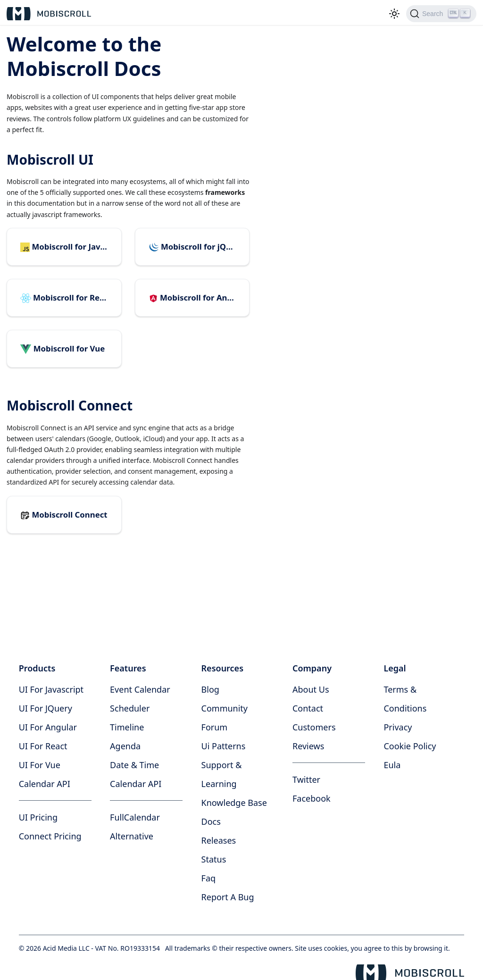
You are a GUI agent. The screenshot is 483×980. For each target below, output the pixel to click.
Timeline (127, 727)
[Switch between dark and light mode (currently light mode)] (394, 14)
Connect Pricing (50, 836)
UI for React (43, 746)
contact (308, 708)
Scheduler (130, 708)
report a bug (228, 897)
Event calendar (140, 689)
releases (219, 840)
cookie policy (410, 746)
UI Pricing (38, 817)
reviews (308, 746)
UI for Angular (48, 727)
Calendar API (45, 784)
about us (311, 689)
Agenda (125, 746)
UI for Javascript (51, 689)
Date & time (134, 765)
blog (210, 689)
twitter (306, 779)
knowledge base (234, 803)
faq (209, 878)
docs (211, 821)
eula (392, 765)
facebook (312, 798)
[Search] (441, 14)
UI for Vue (40, 765)
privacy (398, 727)
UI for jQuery (46, 708)
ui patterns (224, 746)
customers (314, 727)
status (214, 859)
